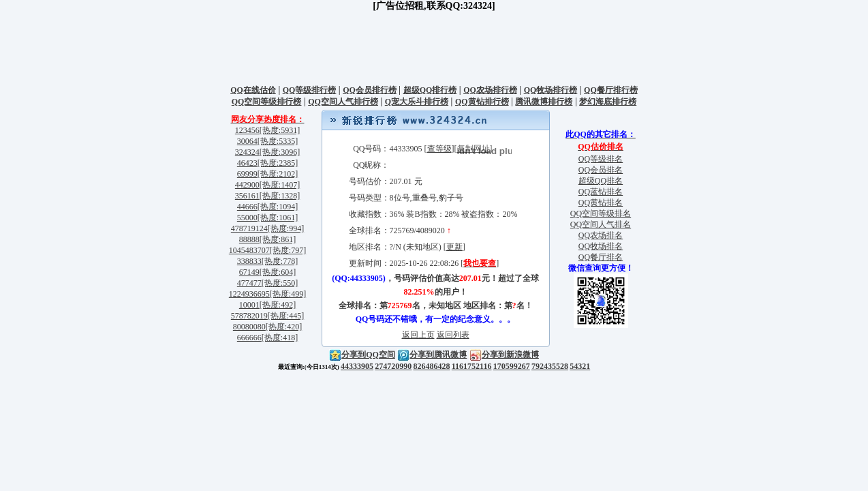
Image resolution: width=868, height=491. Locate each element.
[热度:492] (278, 305)
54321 (580, 366)
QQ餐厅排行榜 (611, 90)
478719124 (249, 228)
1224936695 (249, 294)
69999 (247, 174)
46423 (247, 163)
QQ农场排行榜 (490, 90)
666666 (249, 338)
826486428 (432, 366)
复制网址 (474, 149)
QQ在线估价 (253, 90)
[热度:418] (280, 338)
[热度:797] (288, 250)
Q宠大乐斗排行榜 (417, 102)
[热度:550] (280, 283)
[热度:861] (278, 239)
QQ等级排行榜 (310, 90)
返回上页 (418, 335)
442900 (247, 185)
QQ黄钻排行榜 (482, 102)
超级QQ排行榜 (430, 90)
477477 (249, 283)
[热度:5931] (280, 130)
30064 (247, 141)
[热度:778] (280, 261)
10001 (249, 305)
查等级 (439, 149)
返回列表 (453, 335)
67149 (249, 272)
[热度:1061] (278, 218)
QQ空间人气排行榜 (343, 102)
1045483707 (249, 250)
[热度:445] (286, 316)
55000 (247, 218)
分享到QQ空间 (362, 355)
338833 (249, 261)
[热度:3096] (280, 152)
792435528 (550, 366)
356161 (247, 196)
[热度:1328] (280, 196)
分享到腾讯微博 (432, 355)
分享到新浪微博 (504, 355)
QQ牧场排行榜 (551, 90)
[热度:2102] (278, 174)
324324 (247, 152)
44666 (247, 207)
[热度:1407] (280, 185)
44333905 (357, 366)
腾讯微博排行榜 (544, 102)
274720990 (393, 366)
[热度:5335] (278, 141)
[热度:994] (286, 228)
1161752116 (472, 366)
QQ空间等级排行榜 (267, 102)
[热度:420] (284, 327)
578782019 (249, 316)
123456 (247, 130)
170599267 (512, 366)
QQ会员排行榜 (370, 90)
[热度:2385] (278, 163)
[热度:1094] (278, 207)
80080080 (249, 327)
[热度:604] (278, 272)
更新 (454, 247)
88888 (249, 239)
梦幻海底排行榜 (608, 102)
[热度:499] (288, 294)
